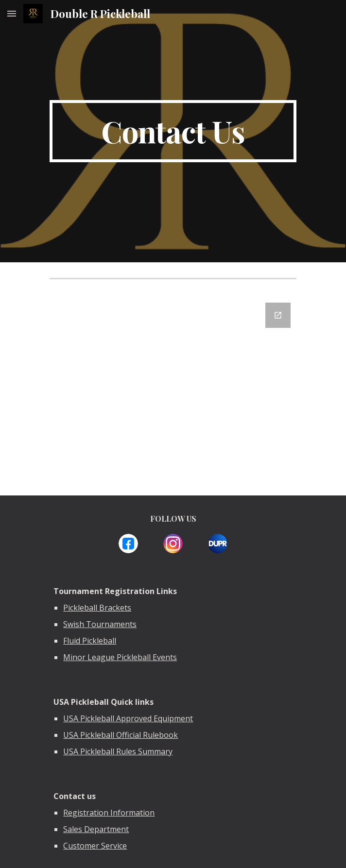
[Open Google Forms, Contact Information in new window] (278, 315)
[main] (173, 131)
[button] (12, 13)
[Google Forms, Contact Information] (173, 393)
